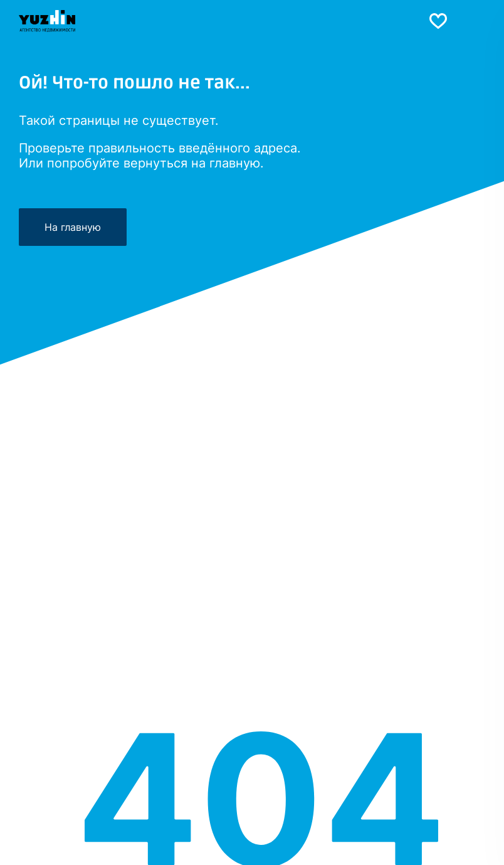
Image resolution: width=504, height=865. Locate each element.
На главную (73, 227)
